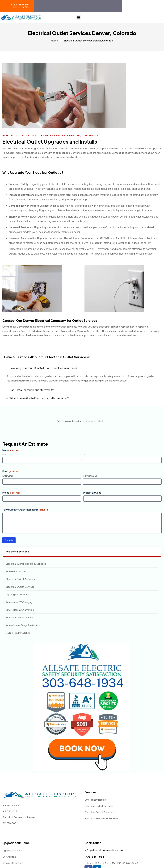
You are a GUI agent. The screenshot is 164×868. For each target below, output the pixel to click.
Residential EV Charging (19, 602)
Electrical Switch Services (20, 579)
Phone (11, 493)
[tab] (82, 552)
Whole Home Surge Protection (23, 625)
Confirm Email (90, 476)
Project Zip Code (92, 493)
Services (90, 792)
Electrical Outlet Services (20, 587)
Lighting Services (12, 850)
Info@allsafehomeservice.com (104, 850)
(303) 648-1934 (94, 857)
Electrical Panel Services (19, 617)
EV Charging (9, 857)
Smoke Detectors (16, 571)
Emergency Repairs (96, 800)
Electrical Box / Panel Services (101, 818)
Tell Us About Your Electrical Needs (25, 510)
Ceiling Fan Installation (18, 633)
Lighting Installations (17, 594)
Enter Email (8, 476)
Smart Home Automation (20, 610)
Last (85, 454)
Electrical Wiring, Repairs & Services (26, 564)
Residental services (17, 551)
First (4, 454)
